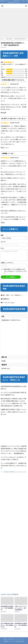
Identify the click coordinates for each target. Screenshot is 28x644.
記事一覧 (5, 639)
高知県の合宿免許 (6, 594)
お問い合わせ (11, 639)
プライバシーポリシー (20, 639)
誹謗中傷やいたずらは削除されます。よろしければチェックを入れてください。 (15, 271)
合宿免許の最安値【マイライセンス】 (15, 472)
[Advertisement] (14, 23)
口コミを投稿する (11, 277)
